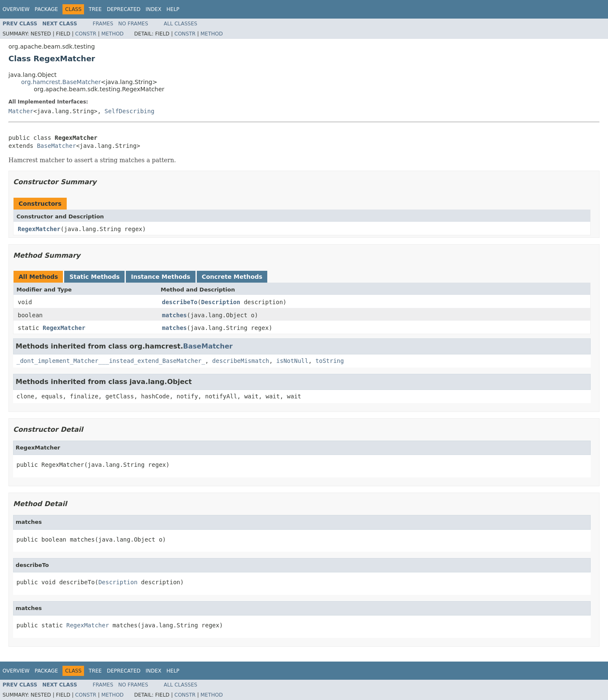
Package (46, 9)
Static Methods (94, 277)
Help (173, 9)
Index (154, 9)
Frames (103, 24)
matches (175, 315)
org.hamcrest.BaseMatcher (61, 82)
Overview (16, 9)
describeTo (180, 302)
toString (330, 361)
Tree (95, 9)
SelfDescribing (130, 111)
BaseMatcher (56, 146)
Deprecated (124, 9)
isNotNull (292, 361)
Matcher (21, 111)
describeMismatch (241, 361)
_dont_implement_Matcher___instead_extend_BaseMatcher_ (111, 361)
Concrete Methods (232, 277)
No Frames (133, 24)
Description (221, 302)
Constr (86, 34)
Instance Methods (160, 277)
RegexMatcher (39, 229)
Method (113, 34)
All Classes (180, 24)
